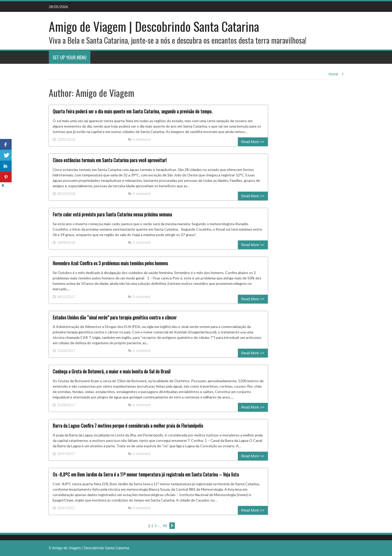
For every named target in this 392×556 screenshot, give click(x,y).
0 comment (139, 139)
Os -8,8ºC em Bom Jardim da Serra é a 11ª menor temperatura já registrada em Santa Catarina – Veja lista (146, 474)
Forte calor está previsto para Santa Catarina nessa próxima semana (112, 214)
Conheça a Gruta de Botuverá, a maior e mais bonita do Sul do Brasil (112, 371)
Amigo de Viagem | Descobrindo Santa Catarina (154, 26)
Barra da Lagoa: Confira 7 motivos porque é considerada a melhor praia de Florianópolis (128, 426)
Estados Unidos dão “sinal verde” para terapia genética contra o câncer (115, 317)
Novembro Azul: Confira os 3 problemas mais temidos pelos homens (110, 263)
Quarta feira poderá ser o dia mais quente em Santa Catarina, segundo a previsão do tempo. (133, 111)
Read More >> (253, 142)
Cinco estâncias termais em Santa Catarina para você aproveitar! (110, 160)
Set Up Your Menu (70, 57)
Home (334, 74)
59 (165, 526)
